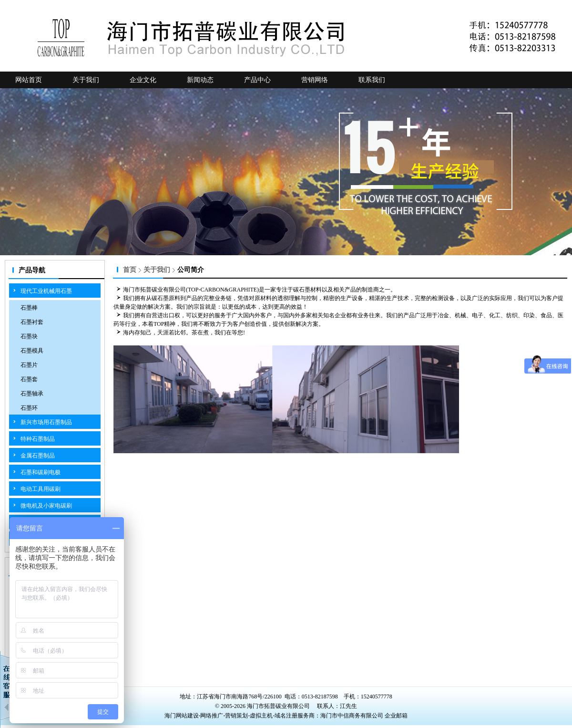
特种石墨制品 (38, 439)
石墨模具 (32, 351)
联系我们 (372, 80)
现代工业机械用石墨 (46, 291)
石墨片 (29, 365)
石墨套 (29, 379)
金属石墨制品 (38, 456)
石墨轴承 (32, 394)
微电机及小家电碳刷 (46, 506)
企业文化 (143, 80)
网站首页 (29, 80)
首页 (130, 270)
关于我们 (86, 80)
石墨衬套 (32, 322)
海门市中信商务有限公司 (352, 716)
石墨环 (29, 408)
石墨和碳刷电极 (41, 472)
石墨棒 (29, 308)
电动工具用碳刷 (41, 489)
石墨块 (29, 336)
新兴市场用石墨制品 (46, 422)
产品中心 (257, 80)
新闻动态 (200, 80)
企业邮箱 (396, 716)
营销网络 (315, 80)
